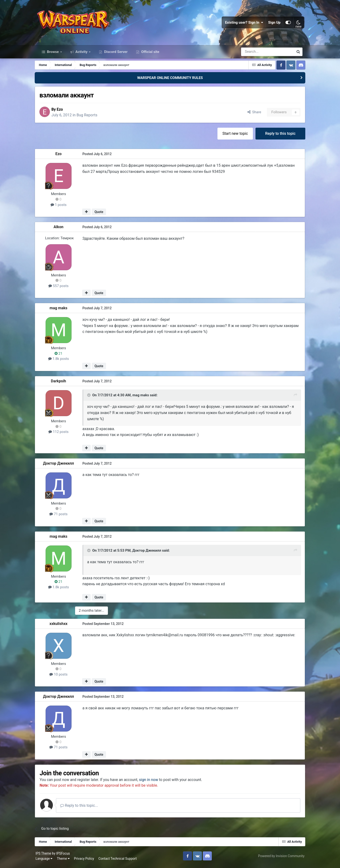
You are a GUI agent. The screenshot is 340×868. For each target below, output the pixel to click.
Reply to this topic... (83, 808)
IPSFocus (65, 856)
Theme (65, 861)
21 (61, 356)
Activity (82, 54)
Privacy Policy (86, 861)
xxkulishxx (61, 626)
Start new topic (232, 136)
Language (46, 861)
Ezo (64, 111)
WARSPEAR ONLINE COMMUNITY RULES (170, 80)
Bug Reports (91, 117)
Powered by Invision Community (279, 858)
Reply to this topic (278, 136)
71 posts (62, 516)
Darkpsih (61, 383)
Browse (53, 54)
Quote (102, 214)
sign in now (153, 782)
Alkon (61, 229)
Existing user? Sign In (242, 24)
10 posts (62, 676)
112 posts (61, 434)
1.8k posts (61, 361)
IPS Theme (45, 856)
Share (251, 114)
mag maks (61, 310)
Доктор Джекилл (62, 466)
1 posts (61, 207)
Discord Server (115, 54)
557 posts (61, 288)
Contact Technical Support (119, 861)
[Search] (255, 54)
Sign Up (272, 24)
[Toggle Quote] (92, 398)
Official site (150, 54)
